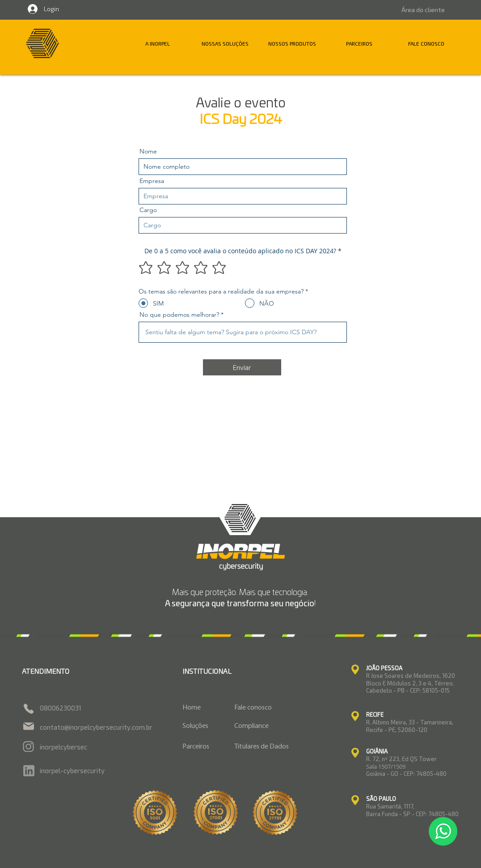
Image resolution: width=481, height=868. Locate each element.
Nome (148, 151)
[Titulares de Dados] (274, 747)
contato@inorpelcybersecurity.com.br (96, 727)
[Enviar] (242, 367)
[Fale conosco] (274, 708)
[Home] (203, 708)
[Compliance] (274, 726)
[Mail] (29, 726)
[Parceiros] (203, 747)
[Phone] (29, 709)
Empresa (152, 181)
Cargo (148, 210)
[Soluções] (203, 726)
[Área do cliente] (423, 10)
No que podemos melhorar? (179, 315)
